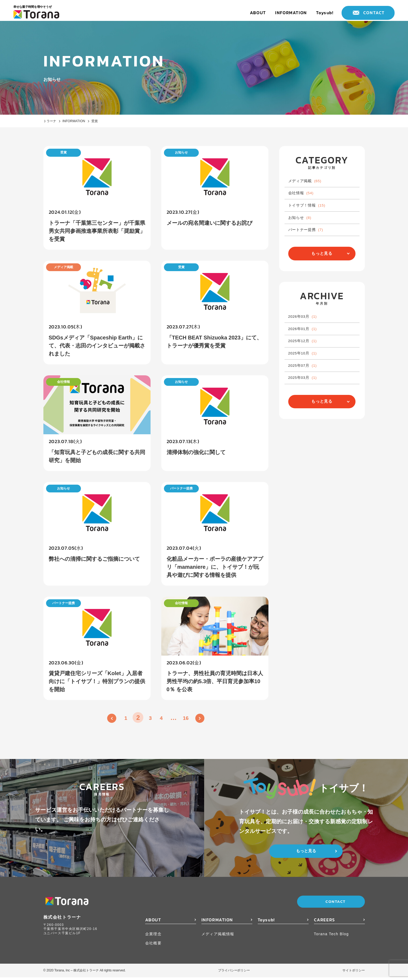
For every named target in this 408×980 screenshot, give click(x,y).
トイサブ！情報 (311, 213)
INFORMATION (291, 13)
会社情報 (304, 198)
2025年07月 (306, 397)
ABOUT (258, 13)
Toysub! (325, 13)
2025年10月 (306, 381)
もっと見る (322, 270)
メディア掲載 (309, 183)
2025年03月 (306, 412)
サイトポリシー (353, 973)
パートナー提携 (310, 244)
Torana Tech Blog (331, 936)
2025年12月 (306, 366)
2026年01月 (306, 351)
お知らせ (303, 229)
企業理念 (154, 936)
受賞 (104, 121)
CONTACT (374, 13)
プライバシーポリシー (234, 973)
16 (190, 720)
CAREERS (325, 922)
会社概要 (154, 946)
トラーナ (51, 121)
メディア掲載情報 (218, 936)
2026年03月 (306, 336)
